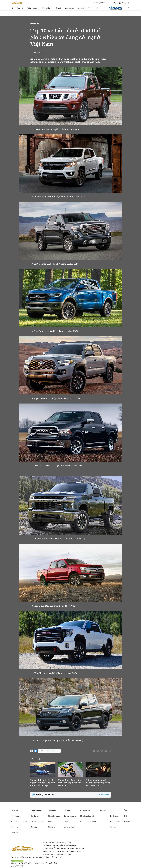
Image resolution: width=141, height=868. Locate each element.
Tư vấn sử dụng (70, 816)
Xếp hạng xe (52, 827)
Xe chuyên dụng (38, 821)
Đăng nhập (126, 3)
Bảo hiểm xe (69, 8)
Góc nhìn (15, 827)
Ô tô (126, 816)
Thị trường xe (33, 8)
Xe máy (34, 827)
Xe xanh (81, 8)
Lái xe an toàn (69, 827)
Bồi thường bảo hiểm (88, 821)
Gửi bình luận (103, 795)
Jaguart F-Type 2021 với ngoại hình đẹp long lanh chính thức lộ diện (43, 783)
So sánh (51, 821)
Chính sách (16, 816)
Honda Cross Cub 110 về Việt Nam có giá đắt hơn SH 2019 (70, 783)
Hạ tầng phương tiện (19, 821)
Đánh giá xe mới (54, 816)
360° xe (20, 8)
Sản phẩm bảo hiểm (88, 816)
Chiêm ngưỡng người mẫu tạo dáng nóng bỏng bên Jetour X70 (98, 783)
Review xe (114, 816)
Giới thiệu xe (115, 821)
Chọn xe (67, 821)
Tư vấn (113, 827)
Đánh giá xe (47, 8)
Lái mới (58, 8)
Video (91, 8)
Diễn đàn (35, 24)
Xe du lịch (35, 816)
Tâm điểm (15, 832)
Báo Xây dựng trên (49, 751)
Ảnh (98, 8)
